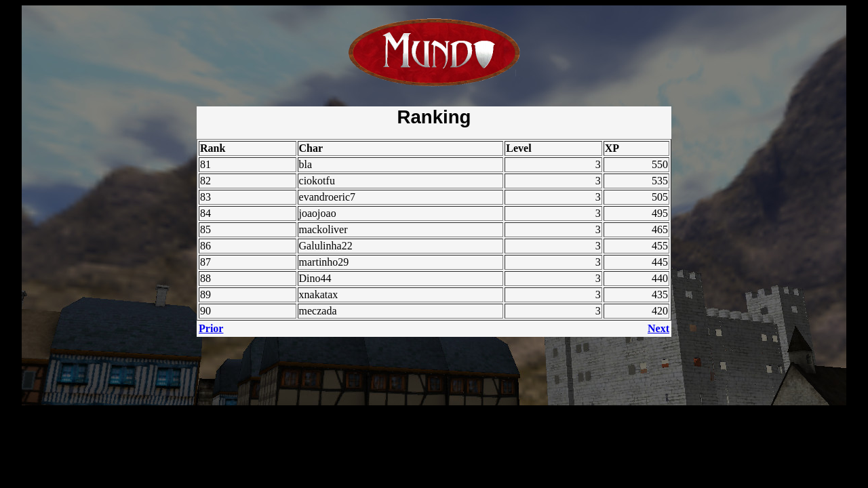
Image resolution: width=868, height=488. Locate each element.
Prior (211, 328)
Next (658, 328)
